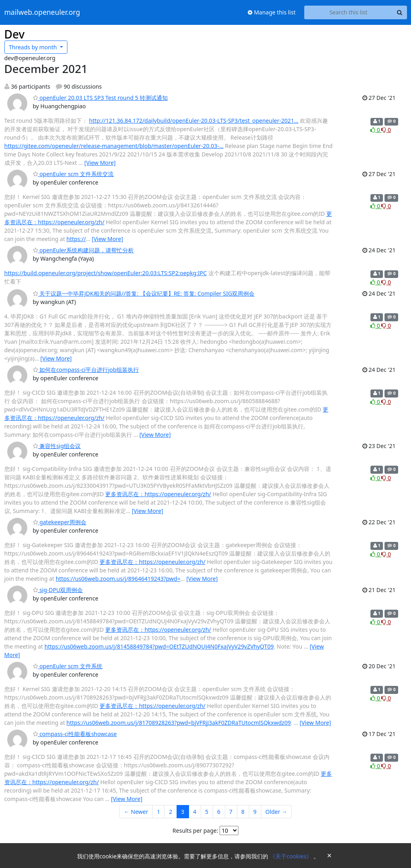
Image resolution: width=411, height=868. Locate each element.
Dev (15, 34)
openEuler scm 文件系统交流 (73, 174)
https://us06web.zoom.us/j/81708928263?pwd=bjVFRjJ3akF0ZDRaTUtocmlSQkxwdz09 (179, 723)
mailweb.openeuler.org (42, 12)
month (34, 47)
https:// (76, 239)
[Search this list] (349, 12)
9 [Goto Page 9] (255, 812)
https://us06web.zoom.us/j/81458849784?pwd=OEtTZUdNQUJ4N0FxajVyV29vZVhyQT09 (159, 646)
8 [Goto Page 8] (243, 812)
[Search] (400, 12)
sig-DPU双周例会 (58, 590)
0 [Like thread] (376, 130)
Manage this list (272, 12)
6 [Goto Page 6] (219, 812)
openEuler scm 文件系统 (68, 666)
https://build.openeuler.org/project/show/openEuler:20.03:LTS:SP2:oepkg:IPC (106, 273)
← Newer (136, 812)
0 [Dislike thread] (386, 130)
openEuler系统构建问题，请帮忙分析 (83, 250)
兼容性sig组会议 (57, 446)
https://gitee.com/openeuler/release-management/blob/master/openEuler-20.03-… (114, 146)
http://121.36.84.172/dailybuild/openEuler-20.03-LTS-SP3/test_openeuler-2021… (194, 121)
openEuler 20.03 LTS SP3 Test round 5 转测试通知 (100, 98)
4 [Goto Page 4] (195, 812)
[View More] (100, 163)
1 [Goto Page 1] (159, 812)
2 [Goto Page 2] (171, 812)
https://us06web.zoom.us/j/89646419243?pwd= (118, 579)
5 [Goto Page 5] (207, 812)
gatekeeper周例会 (60, 522)
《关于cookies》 (292, 856)
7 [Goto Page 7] (231, 812)
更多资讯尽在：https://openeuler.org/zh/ (158, 494)
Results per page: (195, 830)
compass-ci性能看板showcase (75, 734)
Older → (276, 812)
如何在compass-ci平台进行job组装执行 (86, 370)
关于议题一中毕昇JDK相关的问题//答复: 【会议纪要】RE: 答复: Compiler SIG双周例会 (144, 293)
